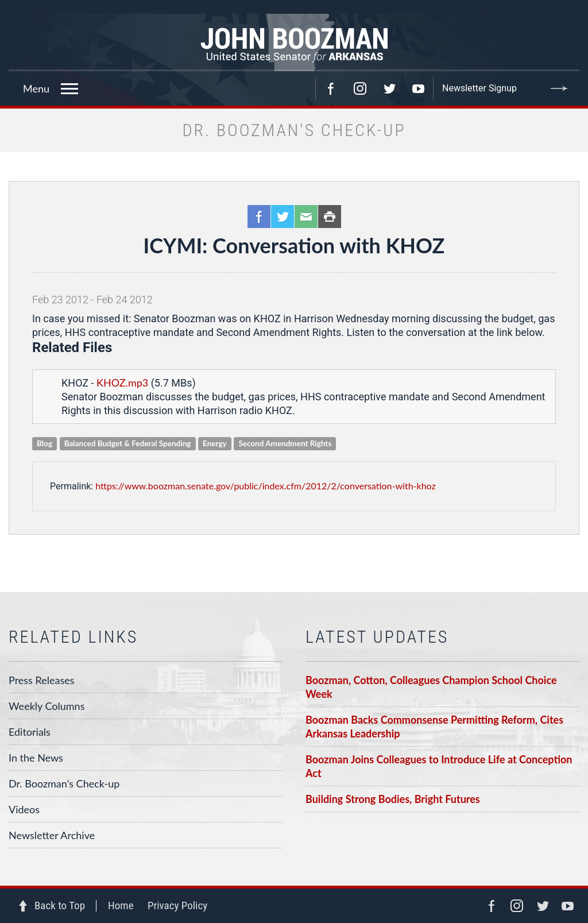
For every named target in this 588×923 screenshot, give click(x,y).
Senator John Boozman (294, 43)
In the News (36, 758)
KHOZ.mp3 (122, 383)
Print (330, 217)
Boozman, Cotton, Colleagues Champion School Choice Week (431, 687)
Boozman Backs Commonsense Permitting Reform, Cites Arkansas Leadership (434, 727)
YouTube (419, 88)
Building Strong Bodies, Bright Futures (393, 799)
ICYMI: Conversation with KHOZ (294, 245)
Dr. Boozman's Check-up (64, 783)
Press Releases (42, 680)
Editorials (30, 732)
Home (121, 905)
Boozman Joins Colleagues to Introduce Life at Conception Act (439, 766)
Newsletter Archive (52, 835)
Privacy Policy (177, 905)
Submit (559, 88)
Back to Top (60, 905)
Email (306, 217)
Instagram (360, 88)
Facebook (331, 88)
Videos (24, 809)
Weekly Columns (47, 706)
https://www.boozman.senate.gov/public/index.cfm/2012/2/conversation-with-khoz (266, 486)
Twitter (389, 88)
